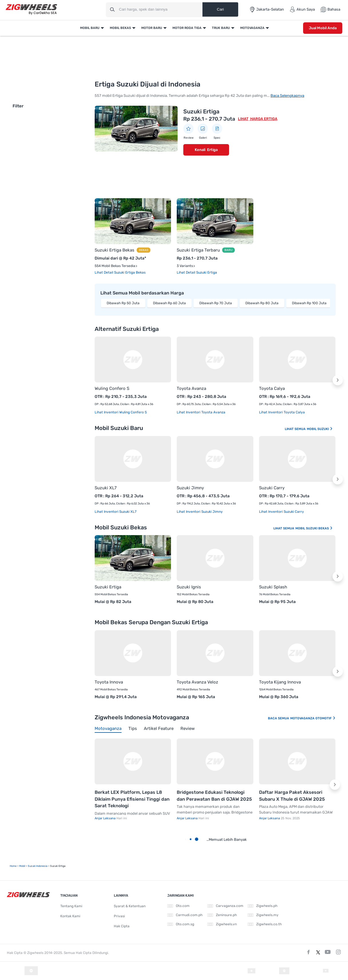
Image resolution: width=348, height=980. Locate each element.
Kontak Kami (70, 916)
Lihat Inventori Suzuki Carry (282, 512)
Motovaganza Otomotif (313, 718)
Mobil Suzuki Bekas (314, 528)
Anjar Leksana (106, 818)
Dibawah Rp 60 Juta (169, 303)
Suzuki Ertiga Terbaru (198, 250)
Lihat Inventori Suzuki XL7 (116, 512)
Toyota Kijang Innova (280, 682)
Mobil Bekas (120, 28)
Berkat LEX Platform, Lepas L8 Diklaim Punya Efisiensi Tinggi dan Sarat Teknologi (132, 799)
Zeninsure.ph (222, 915)
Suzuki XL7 (106, 488)
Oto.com (178, 906)
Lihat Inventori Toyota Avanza (201, 412)
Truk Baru (221, 28)
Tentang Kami (71, 906)
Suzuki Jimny (190, 488)
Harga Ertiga (263, 119)
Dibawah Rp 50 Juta (123, 303)
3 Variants (185, 266)
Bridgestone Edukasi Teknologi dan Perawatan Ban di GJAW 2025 (214, 796)
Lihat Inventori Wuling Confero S (121, 412)
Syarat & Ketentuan (130, 906)
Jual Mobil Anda (323, 28)
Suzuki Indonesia (38, 866)
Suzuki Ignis (189, 587)
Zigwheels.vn (222, 924)
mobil (22, 866)
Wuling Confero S (112, 388)
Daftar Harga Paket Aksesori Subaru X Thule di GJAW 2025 (292, 796)
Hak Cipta (122, 926)
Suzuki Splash (273, 587)
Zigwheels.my (263, 915)
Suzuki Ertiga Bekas (115, 250)
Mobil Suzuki (320, 429)
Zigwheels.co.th (265, 924)
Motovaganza (252, 28)
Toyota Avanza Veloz (197, 682)
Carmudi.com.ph (185, 915)
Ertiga (212, 150)
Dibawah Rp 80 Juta (262, 303)
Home (13, 866)
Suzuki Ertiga (201, 111)
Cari (220, 9)
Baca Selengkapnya (287, 96)
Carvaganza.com (225, 906)
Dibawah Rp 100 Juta (309, 303)
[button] (338, 380)
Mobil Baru (90, 28)
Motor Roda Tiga (187, 28)
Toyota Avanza (191, 388)
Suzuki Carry (272, 488)
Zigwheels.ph (263, 906)
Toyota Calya (272, 388)
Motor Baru (152, 28)
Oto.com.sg (181, 924)
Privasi (119, 916)
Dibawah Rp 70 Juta (216, 303)
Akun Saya (302, 9)
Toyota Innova (109, 682)
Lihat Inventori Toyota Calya (282, 412)
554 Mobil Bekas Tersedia (115, 266)
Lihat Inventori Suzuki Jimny (200, 512)
